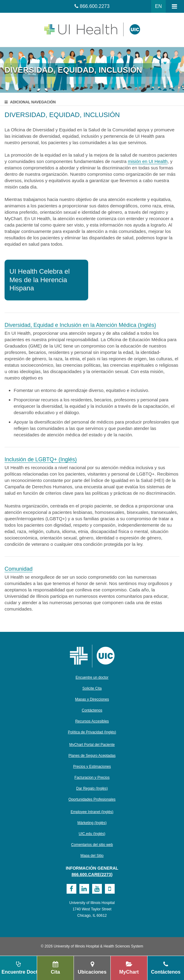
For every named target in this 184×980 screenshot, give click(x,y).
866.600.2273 (95, 6)
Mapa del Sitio (92, 856)
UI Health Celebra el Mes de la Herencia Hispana (40, 280)
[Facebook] (71, 889)
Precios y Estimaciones (92, 767)
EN (158, 6)
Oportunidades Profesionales (92, 799)
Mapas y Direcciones (92, 699)
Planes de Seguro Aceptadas (92, 756)
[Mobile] (110, 889)
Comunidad (19, 569)
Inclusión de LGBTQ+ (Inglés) (41, 459)
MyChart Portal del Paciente (92, 745)
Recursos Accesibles (92, 721)
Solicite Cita (92, 688)
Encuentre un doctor (92, 677)
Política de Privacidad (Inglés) (92, 732)
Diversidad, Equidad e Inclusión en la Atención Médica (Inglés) (80, 325)
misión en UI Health (148, 161)
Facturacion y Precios (92, 777)
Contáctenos (92, 710)
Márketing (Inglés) (92, 823)
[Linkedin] (84, 889)
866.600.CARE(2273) (92, 874)
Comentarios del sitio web (92, 845)
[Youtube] (97, 889)
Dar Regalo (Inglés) (92, 788)
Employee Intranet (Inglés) (92, 812)
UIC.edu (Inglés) (92, 834)
